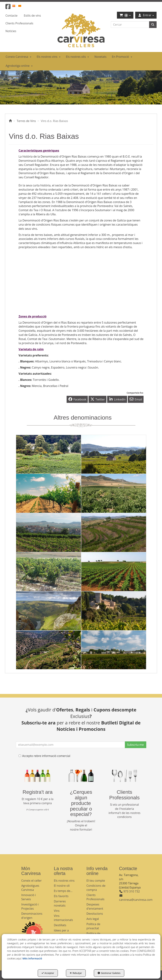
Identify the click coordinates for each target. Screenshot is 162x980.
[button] (8, 8)
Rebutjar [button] (76, 973)
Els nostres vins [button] (64, 881)
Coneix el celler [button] (32, 881)
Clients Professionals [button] (95, 897)
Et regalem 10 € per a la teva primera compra (38, 801)
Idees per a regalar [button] (61, 932)
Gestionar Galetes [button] (109, 973)
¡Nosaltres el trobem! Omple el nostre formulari (81, 825)
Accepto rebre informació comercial (45, 756)
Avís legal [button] (93, 919)
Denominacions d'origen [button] (32, 916)
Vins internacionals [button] (63, 918)
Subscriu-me (135, 745)
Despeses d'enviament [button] (95, 906)
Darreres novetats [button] (60, 903)
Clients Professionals (124, 795)
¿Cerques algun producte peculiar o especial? (81, 803)
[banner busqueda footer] (81, 776)
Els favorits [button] (61, 896)
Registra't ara (38, 792)
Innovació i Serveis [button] (29, 897)
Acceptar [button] (48, 973)
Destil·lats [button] (60, 925)
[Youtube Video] (49, 272)
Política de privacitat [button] (93, 926)
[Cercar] (153, 25)
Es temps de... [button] (63, 891)
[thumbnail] (49, 454)
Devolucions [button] (95, 914)
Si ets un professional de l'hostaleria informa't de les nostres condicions (124, 811)
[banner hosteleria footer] (125, 776)
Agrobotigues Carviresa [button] (30, 888)
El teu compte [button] (96, 881)
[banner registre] (38, 776)
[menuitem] (16, 6)
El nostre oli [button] (62, 886)
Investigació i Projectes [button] (30, 906)
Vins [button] (57, 911)
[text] (130, 25)
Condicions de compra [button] (96, 888)
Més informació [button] (32, 958)
